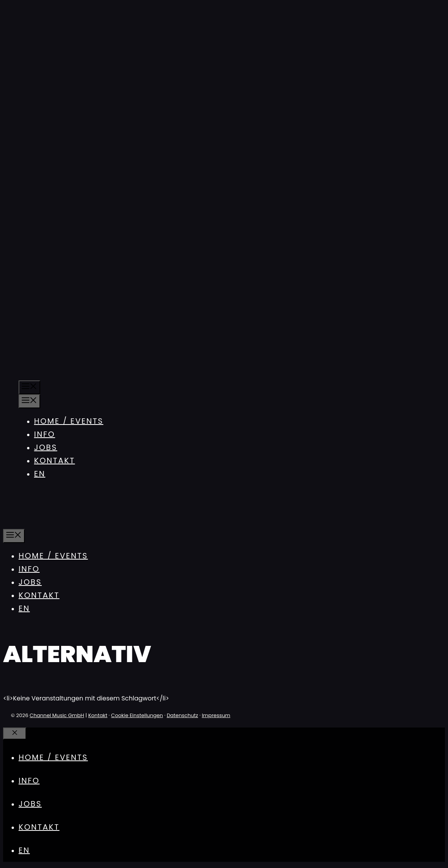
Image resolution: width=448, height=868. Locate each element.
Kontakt (55, 461)
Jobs (46, 447)
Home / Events (69, 421)
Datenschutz (182, 715)
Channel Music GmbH (57, 715)
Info (44, 434)
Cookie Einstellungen (137, 715)
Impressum (216, 715)
